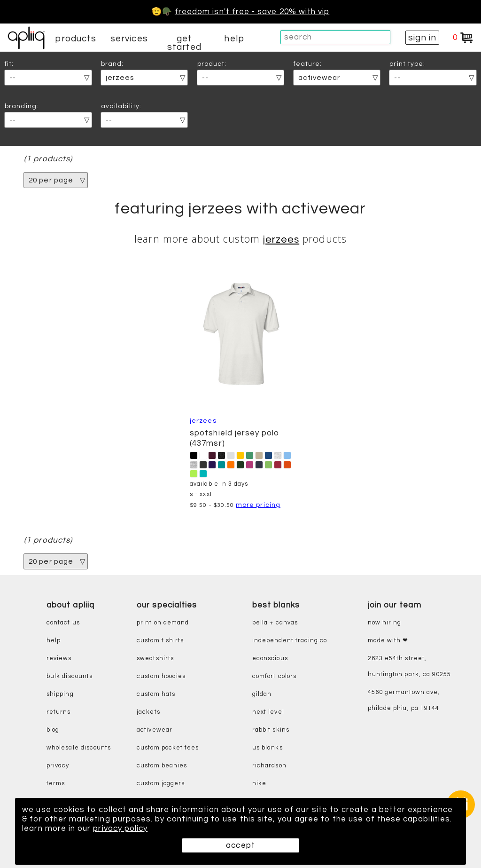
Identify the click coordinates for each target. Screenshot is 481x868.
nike (259, 784)
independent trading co (290, 641)
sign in (422, 38)
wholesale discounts (79, 748)
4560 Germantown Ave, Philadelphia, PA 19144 (404, 700)
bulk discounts (70, 676)
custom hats (156, 694)
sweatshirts (155, 659)
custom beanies (162, 766)
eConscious (270, 659)
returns (58, 712)
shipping (60, 694)
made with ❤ (388, 641)
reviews (59, 659)
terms (56, 784)
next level (268, 712)
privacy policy (120, 829)
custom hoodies (161, 676)
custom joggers (161, 784)
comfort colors (274, 676)
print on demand (163, 623)
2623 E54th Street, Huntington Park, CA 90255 (410, 667)
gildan (262, 694)
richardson (269, 766)
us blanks (268, 748)
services (129, 39)
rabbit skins (271, 730)
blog (53, 730)
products (76, 39)
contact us (63, 623)
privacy (58, 766)
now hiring (385, 623)
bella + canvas (275, 623)
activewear (155, 730)
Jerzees (281, 240)
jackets (148, 712)
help (234, 39)
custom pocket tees (168, 748)
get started (184, 43)
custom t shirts (160, 641)
